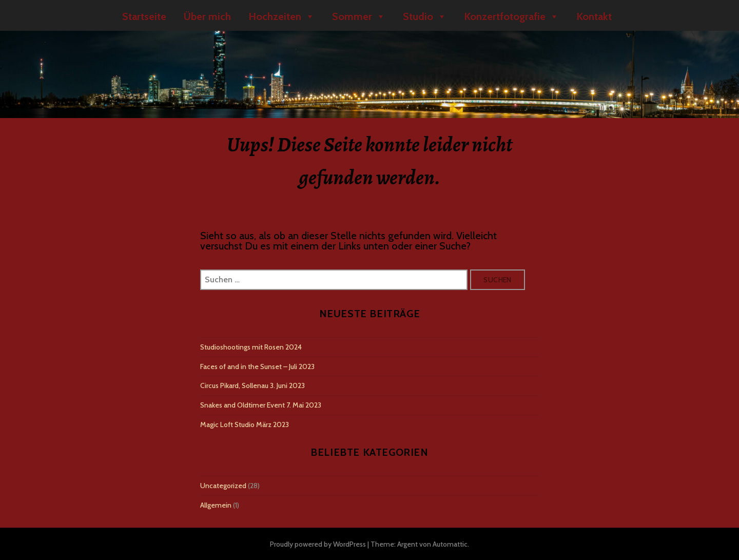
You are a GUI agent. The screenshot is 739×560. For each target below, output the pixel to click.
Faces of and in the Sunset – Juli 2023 (257, 366)
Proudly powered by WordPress (318, 544)
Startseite (144, 16)
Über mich (207, 16)
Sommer (359, 16)
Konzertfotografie (511, 16)
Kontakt (594, 16)
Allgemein (216, 505)
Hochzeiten (281, 16)
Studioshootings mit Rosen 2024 (251, 347)
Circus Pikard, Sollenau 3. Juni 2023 (252, 385)
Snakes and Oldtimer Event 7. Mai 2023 (261, 405)
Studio (425, 16)
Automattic (450, 544)
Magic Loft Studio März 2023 (245, 424)
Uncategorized (223, 486)
